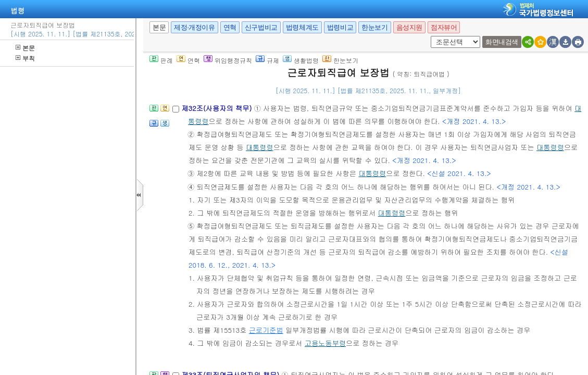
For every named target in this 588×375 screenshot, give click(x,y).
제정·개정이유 (194, 27)
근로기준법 (266, 330)
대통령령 (260, 147)
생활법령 (301, 60)
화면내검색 (502, 42)
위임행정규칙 (228, 60)
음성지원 (409, 27)
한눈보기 (374, 27)
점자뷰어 (444, 27)
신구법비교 (261, 27)
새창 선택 (434, 36)
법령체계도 (302, 27)
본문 (25, 48)
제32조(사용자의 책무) (217, 108)
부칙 (25, 58)
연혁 (230, 27)
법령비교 (340, 27)
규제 (267, 60)
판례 (161, 60)
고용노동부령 (325, 343)
